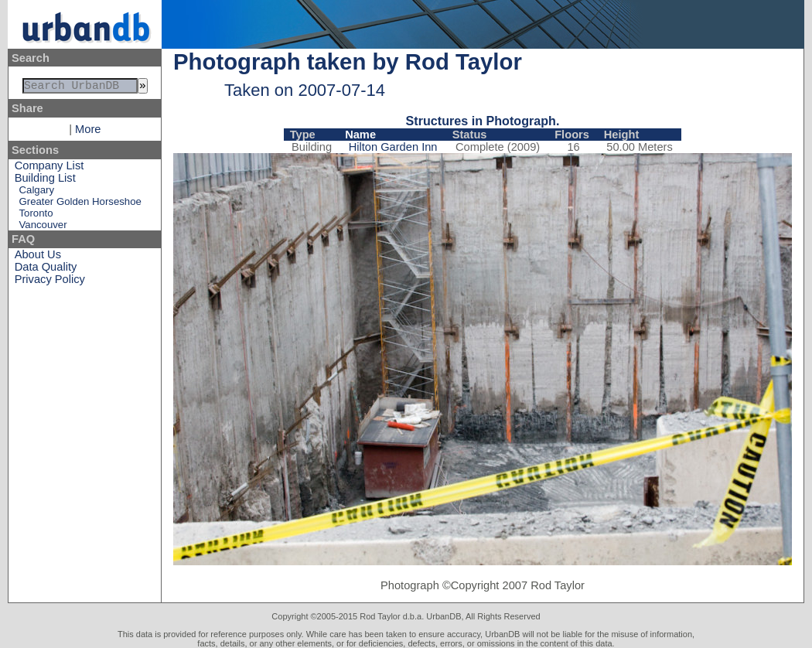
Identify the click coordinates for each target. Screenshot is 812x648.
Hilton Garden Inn (393, 147)
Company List (49, 169)
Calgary (37, 193)
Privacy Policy (50, 282)
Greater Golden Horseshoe (80, 205)
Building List (45, 181)
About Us (38, 257)
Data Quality (46, 270)
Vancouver (43, 228)
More (88, 132)
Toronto (36, 216)
